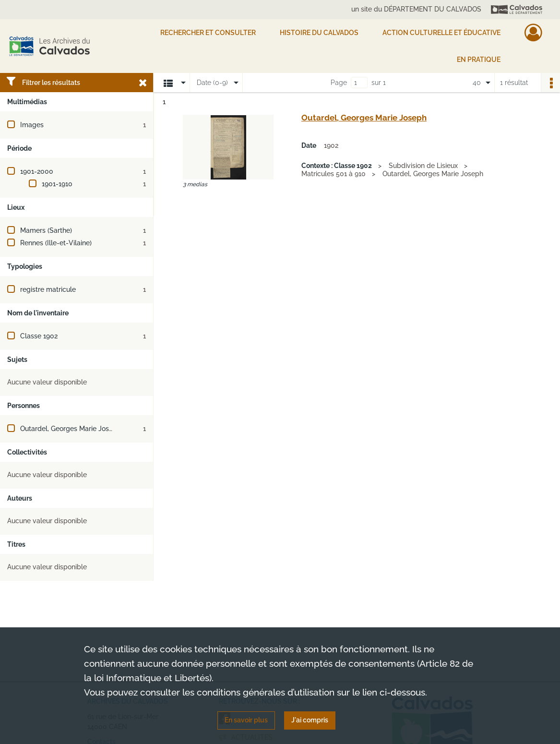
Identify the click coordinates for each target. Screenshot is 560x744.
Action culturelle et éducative (441, 33)
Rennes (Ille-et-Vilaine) (56, 243)
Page (339, 83)
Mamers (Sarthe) (46, 230)
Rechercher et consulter (208, 33)
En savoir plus (246, 720)
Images (32, 125)
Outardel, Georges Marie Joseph (71, 429)
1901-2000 (37, 171)
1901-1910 (57, 184)
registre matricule (48, 289)
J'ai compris (310, 720)
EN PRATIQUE (479, 60)
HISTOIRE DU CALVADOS (319, 33)
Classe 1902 (39, 336)
